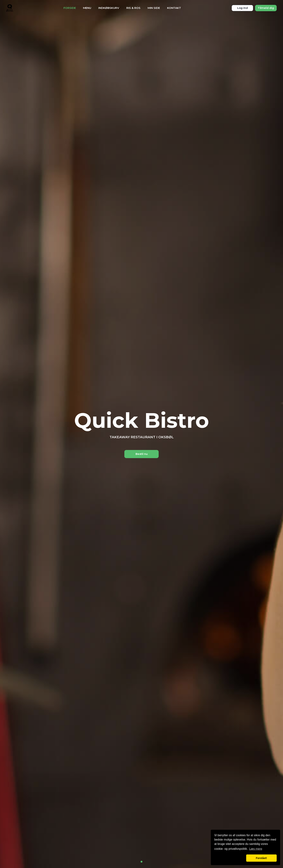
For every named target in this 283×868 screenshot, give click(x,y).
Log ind (242, 8)
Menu (87, 8)
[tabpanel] (141, 434)
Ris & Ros (133, 8)
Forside (70, 8)
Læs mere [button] (256, 849)
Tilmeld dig (266, 8)
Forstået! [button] (261, 858)
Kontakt (174, 8)
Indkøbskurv (109, 8)
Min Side (154, 8)
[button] (229, 858)
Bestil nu (142, 454)
